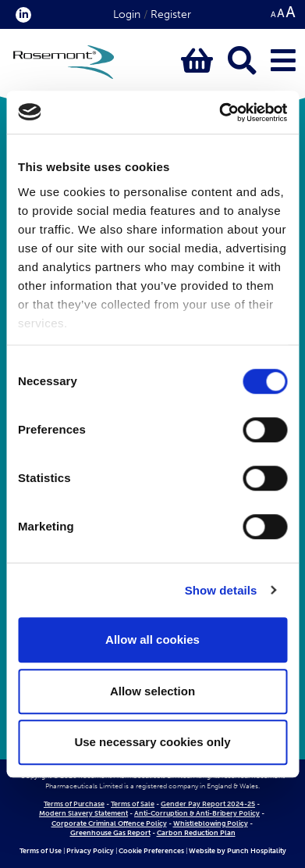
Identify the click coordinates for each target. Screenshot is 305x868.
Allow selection (152, 691)
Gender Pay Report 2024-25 (208, 804)
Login (127, 14)
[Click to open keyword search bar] (242, 61)
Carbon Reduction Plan (196, 833)
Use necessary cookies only (152, 742)
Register (171, 14)
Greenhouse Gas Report (110, 833)
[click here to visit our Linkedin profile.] (20, 14)
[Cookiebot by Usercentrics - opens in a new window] (219, 113)
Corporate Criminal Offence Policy (109, 823)
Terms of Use (41, 851)
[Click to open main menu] (283, 61)
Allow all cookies (152, 639)
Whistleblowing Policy (211, 823)
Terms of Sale (133, 804)
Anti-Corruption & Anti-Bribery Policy (197, 813)
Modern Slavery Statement (83, 813)
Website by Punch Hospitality (238, 851)
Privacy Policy (90, 851)
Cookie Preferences (151, 851)
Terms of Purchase (74, 804)
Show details (221, 590)
